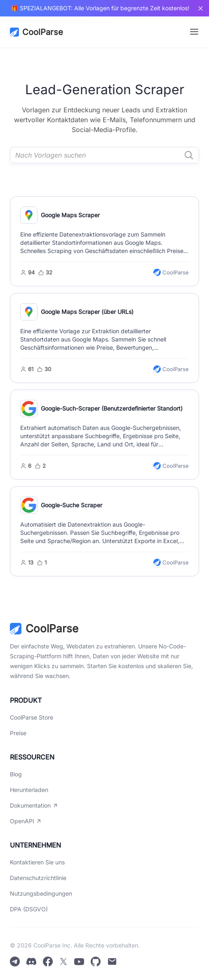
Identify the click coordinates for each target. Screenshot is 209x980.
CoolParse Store (32, 717)
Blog (16, 774)
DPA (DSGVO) (29, 909)
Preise (18, 733)
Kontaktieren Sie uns (37, 862)
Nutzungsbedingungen (41, 893)
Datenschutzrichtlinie (38, 878)
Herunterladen (29, 790)
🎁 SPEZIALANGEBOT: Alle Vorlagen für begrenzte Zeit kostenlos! (100, 8)
